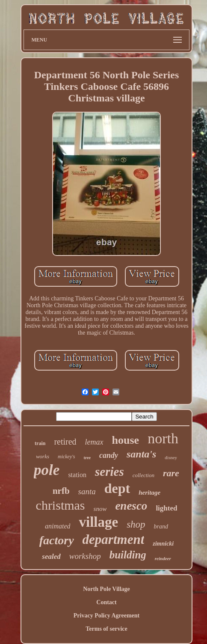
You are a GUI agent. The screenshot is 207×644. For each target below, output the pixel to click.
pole (47, 470)
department (114, 539)
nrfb (61, 491)
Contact (106, 602)
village (98, 522)
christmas (61, 505)
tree (87, 458)
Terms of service (106, 629)
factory (57, 540)
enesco (131, 506)
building (128, 555)
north (163, 438)
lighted (166, 508)
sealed (51, 556)
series (109, 472)
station (77, 475)
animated (58, 526)
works (43, 456)
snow (100, 509)
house (126, 440)
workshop (85, 556)
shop (136, 524)
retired (65, 442)
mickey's (67, 457)
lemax (94, 442)
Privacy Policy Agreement (106, 616)
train (40, 443)
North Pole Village (106, 589)
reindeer (163, 558)
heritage (149, 493)
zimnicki (163, 544)
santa (87, 491)
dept (117, 488)
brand (161, 527)
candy (109, 455)
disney (171, 457)
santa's (141, 454)
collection (143, 475)
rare (171, 473)
